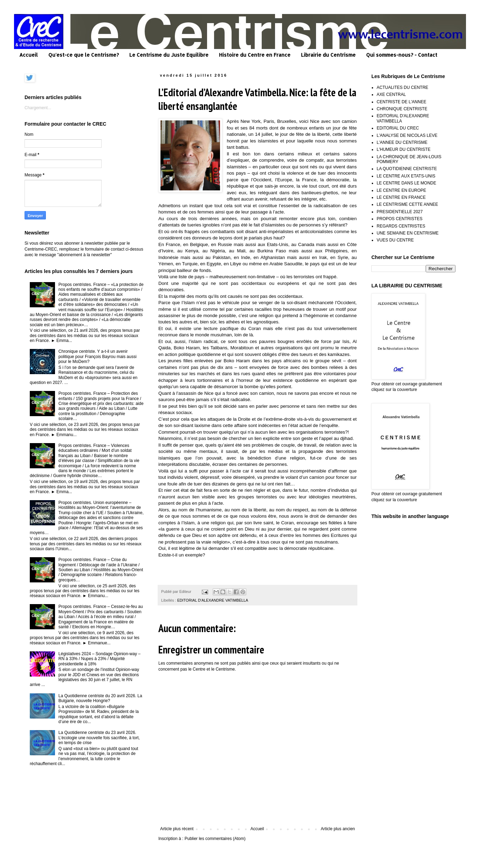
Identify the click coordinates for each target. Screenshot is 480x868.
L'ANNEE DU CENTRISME (402, 142)
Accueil (29, 55)
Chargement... (38, 108)
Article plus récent (177, 829)
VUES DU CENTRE (395, 240)
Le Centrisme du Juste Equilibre (169, 55)
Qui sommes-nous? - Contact (402, 55)
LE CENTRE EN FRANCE (401, 197)
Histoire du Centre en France (255, 55)
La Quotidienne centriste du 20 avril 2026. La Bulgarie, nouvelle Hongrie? (100, 698)
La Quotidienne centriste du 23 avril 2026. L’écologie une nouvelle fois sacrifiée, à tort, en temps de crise (99, 738)
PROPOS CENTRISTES (400, 219)
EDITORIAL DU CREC (398, 128)
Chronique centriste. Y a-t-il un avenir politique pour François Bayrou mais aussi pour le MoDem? (98, 356)
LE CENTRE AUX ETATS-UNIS (406, 176)
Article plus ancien (338, 829)
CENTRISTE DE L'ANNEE (402, 102)
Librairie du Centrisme (328, 55)
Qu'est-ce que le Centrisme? (84, 55)
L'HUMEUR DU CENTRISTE (404, 149)
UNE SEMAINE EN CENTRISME (408, 233)
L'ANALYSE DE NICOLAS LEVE (407, 135)
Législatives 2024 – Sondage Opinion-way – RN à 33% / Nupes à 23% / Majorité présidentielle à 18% (100, 659)
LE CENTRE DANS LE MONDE (406, 183)
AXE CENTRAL (391, 94)
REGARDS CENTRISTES (401, 226)
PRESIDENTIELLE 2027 (400, 212)
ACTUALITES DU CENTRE (402, 87)
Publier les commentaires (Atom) (215, 839)
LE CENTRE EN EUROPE (401, 190)
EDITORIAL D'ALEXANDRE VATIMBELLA (213, 600)
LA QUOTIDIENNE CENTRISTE (407, 169)
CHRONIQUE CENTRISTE (402, 109)
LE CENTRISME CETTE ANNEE (407, 204)
